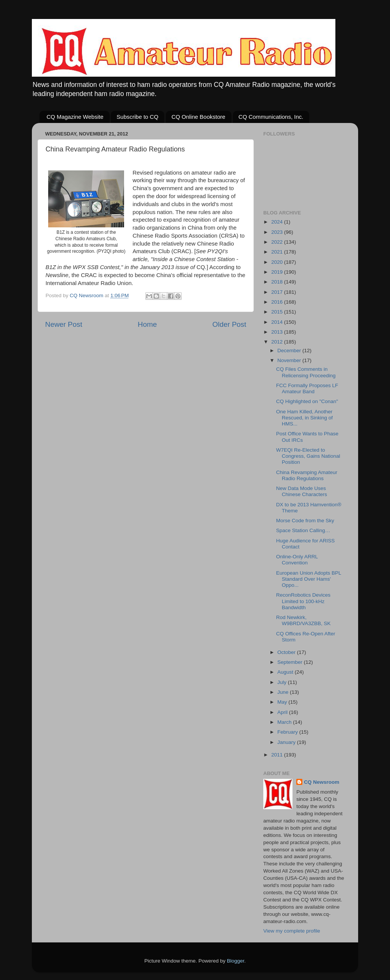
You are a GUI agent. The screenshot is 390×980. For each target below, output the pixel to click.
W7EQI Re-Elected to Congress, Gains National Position (308, 456)
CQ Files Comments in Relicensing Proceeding (306, 372)
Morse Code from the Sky (305, 521)
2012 (278, 342)
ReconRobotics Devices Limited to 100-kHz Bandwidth (303, 601)
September (291, 662)
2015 (278, 312)
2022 (278, 242)
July (283, 682)
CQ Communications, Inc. (271, 117)
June (284, 692)
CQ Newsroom (322, 782)
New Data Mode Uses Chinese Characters (302, 491)
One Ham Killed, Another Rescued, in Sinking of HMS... (304, 418)
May (283, 702)
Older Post (229, 324)
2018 (278, 282)
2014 (278, 322)
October (287, 652)
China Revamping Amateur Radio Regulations (307, 475)
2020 (278, 262)
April (283, 712)
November (290, 360)
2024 (278, 222)
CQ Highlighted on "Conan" (307, 401)
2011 (278, 755)
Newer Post (64, 324)
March (285, 722)
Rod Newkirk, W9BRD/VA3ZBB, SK (304, 620)
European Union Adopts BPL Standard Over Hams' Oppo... (309, 579)
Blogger (236, 961)
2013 (278, 332)
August (286, 672)
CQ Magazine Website (75, 117)
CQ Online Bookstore (198, 117)
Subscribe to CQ (137, 117)
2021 (278, 252)
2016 (278, 302)
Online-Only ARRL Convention (297, 560)
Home (147, 324)
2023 (278, 232)
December (290, 351)
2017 (278, 292)
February (288, 732)
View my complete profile (292, 931)
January (287, 742)
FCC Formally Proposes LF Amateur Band (307, 388)
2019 (278, 272)
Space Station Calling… (303, 530)
